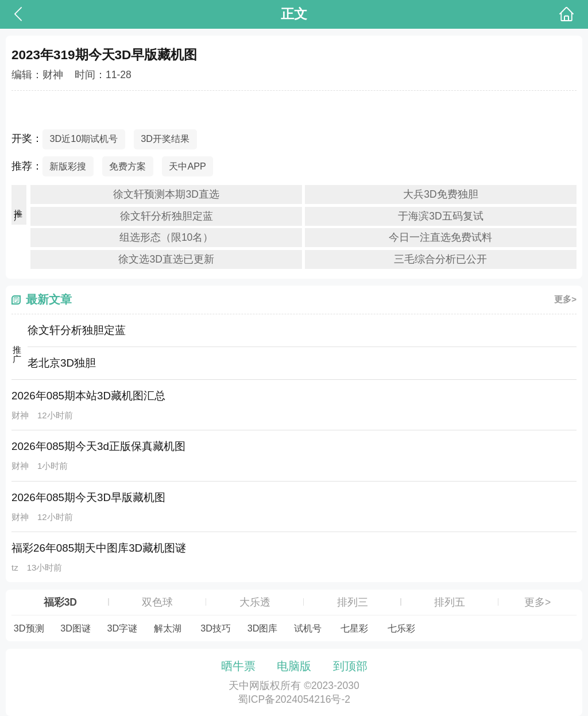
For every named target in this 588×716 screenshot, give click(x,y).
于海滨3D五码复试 (440, 216)
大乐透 (255, 602)
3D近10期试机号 (84, 138)
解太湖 (168, 628)
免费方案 (127, 166)
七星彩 (354, 628)
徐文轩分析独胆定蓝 (167, 216)
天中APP (187, 166)
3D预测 (29, 628)
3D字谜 (123, 628)
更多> (565, 299)
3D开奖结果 (165, 138)
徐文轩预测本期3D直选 (166, 194)
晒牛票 (238, 666)
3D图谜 (76, 628)
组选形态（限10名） (166, 237)
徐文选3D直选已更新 (166, 259)
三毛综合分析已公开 (440, 259)
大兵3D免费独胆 (440, 194)
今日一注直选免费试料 (440, 237)
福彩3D (60, 602)
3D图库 (263, 628)
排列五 (450, 602)
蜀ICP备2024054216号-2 (294, 699)
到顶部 (350, 666)
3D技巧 (216, 628)
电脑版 (294, 666)
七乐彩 (401, 628)
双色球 (157, 602)
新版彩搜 (68, 166)
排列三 (353, 602)
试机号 (308, 628)
